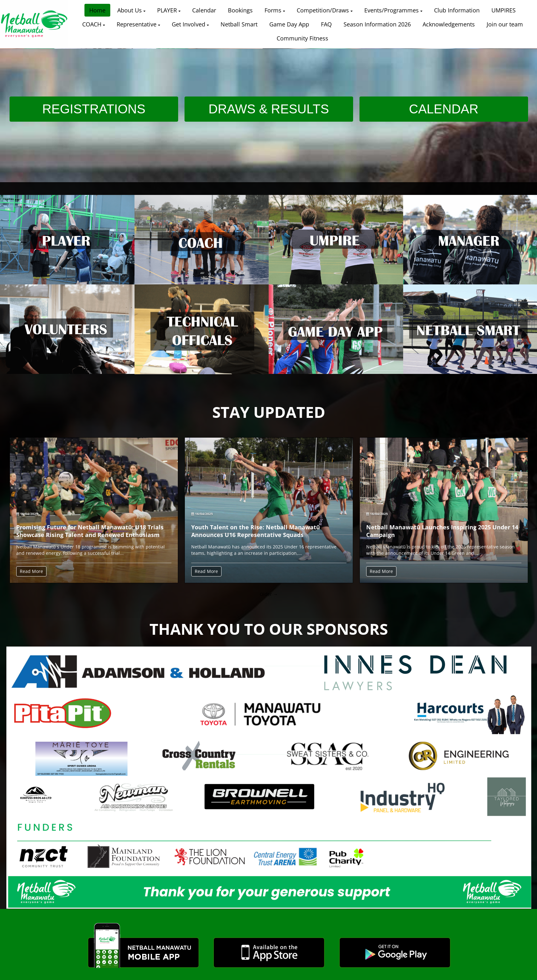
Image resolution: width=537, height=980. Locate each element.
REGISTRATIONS (94, 109)
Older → (269, 594)
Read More (31, 571)
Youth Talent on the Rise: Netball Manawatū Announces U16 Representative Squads (256, 531)
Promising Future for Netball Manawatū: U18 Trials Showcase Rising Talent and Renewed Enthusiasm (90, 531)
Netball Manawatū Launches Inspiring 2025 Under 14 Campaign (442, 531)
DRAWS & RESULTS (269, 109)
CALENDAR (444, 109)
